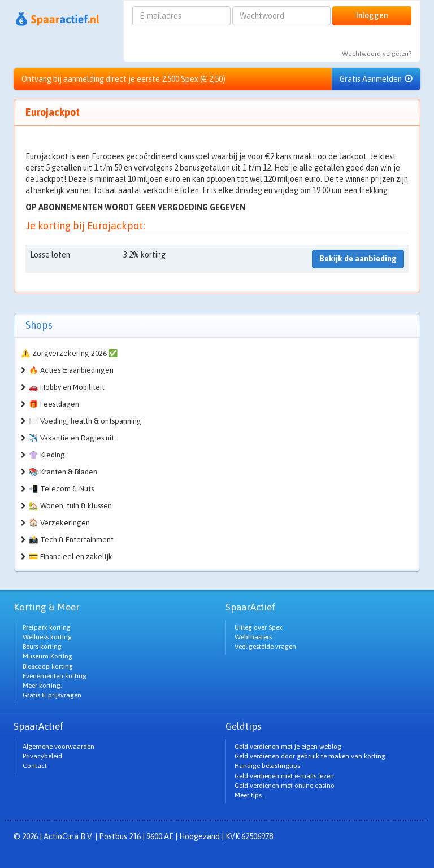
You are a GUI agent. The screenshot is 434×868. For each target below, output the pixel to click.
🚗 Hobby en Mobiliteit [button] (67, 387)
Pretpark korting (47, 627)
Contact (35, 766)
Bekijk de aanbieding (358, 259)
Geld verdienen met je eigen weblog (288, 747)
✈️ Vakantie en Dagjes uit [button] (71, 438)
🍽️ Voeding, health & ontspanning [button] (85, 421)
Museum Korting (47, 656)
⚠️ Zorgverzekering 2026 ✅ (70, 353)
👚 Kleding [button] (47, 455)
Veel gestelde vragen (265, 647)
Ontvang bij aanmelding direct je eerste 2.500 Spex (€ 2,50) (123, 79)
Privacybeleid (42, 756)
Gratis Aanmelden (376, 79)
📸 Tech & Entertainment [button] (71, 540)
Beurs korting (42, 647)
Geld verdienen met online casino (285, 786)
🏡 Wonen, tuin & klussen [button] (70, 506)
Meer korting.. (43, 686)
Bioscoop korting (48, 666)
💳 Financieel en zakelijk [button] (71, 557)
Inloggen (372, 15)
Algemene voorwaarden (58, 747)
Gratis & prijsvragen (52, 695)
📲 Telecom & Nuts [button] (61, 489)
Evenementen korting (55, 676)
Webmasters (253, 637)
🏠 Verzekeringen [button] (59, 523)
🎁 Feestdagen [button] (54, 404)
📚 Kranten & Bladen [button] (63, 472)
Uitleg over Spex (259, 627)
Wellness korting (47, 637)
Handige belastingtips (267, 766)
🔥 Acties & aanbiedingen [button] (71, 370)
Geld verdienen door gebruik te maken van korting (310, 756)
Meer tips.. (250, 795)
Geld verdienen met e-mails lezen (284, 776)
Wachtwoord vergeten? (377, 54)
